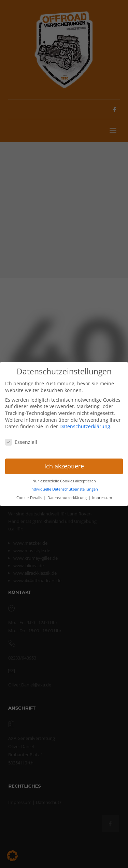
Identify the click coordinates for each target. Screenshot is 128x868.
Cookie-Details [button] (30, 497)
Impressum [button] (102, 497)
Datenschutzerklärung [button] (68, 497)
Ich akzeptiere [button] (64, 466)
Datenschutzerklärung (85, 426)
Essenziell (21, 442)
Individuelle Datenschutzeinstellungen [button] (64, 489)
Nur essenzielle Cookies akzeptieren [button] (64, 481)
